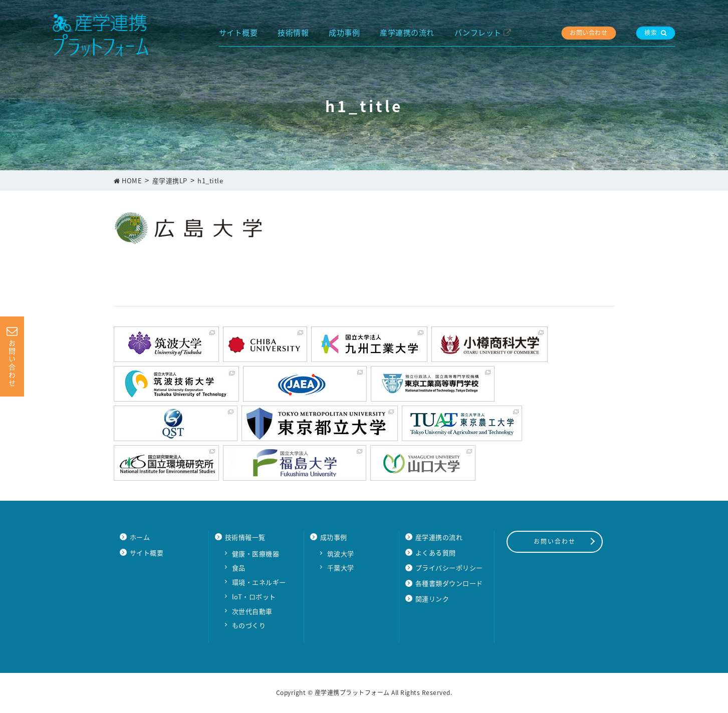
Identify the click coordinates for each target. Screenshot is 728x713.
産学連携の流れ (407, 33)
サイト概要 (238, 33)
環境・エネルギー (259, 582)
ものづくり (249, 625)
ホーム (140, 537)
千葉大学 (341, 568)
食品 (239, 568)
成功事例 (344, 33)
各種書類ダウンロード (449, 583)
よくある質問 (436, 553)
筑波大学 (341, 554)
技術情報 (293, 33)
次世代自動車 (252, 611)
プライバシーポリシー (449, 568)
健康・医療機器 (256, 554)
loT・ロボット (254, 597)
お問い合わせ (588, 33)
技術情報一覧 (245, 537)
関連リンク (432, 599)
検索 (656, 33)
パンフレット (478, 33)
